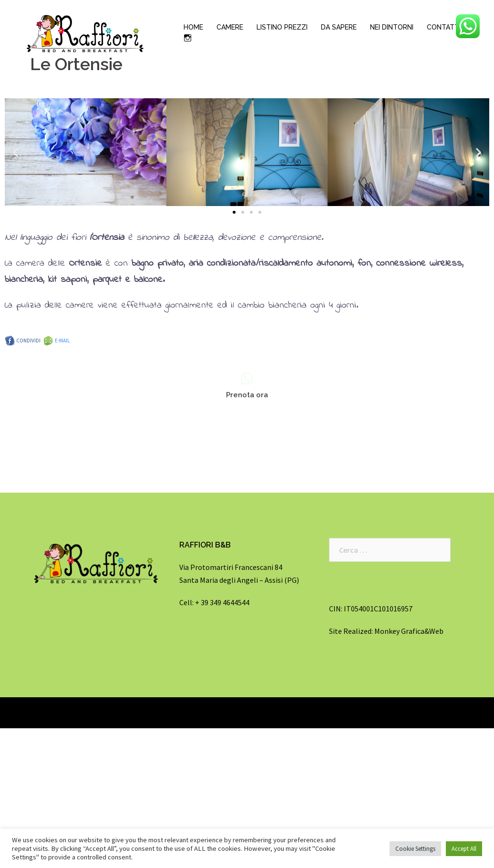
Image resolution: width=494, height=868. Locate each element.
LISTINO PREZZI (282, 27)
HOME (193, 27)
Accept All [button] (464, 849)
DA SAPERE (339, 27)
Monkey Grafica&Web (409, 631)
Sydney (123, 713)
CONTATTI (444, 27)
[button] (234, 212)
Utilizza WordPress (54, 713)
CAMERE (230, 27)
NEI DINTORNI (392, 27)
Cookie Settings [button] (415, 849)
